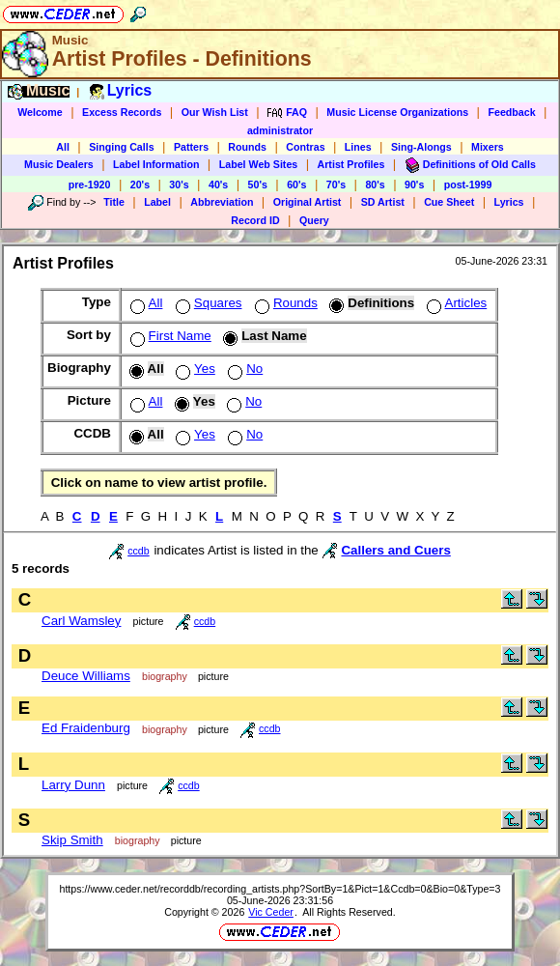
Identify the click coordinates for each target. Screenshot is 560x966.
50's (258, 185)
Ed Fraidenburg (86, 728)
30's (179, 185)
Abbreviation (222, 202)
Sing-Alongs (421, 147)
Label (157, 202)
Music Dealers (59, 164)
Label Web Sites (259, 164)
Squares (207, 303)
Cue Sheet (449, 202)
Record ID (255, 220)
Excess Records (122, 112)
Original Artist (308, 202)
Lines (358, 147)
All (63, 147)
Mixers (488, 147)
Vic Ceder (271, 912)
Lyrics (509, 202)
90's (414, 185)
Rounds (247, 147)
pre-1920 (90, 185)
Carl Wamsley (81, 621)
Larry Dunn (73, 785)
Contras (305, 147)
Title (114, 202)
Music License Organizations (397, 112)
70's (336, 185)
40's (218, 185)
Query (314, 220)
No (243, 369)
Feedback (511, 112)
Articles (455, 303)
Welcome (40, 112)
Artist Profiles (351, 164)
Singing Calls (122, 147)
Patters (191, 147)
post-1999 (468, 185)
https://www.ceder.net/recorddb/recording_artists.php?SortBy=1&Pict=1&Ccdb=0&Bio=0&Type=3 (280, 889)
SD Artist (383, 202)
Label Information (156, 164)
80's (375, 185)
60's (296, 185)
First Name (169, 336)
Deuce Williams (86, 676)
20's (140, 185)
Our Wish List (215, 112)
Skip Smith (72, 840)
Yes (194, 369)
